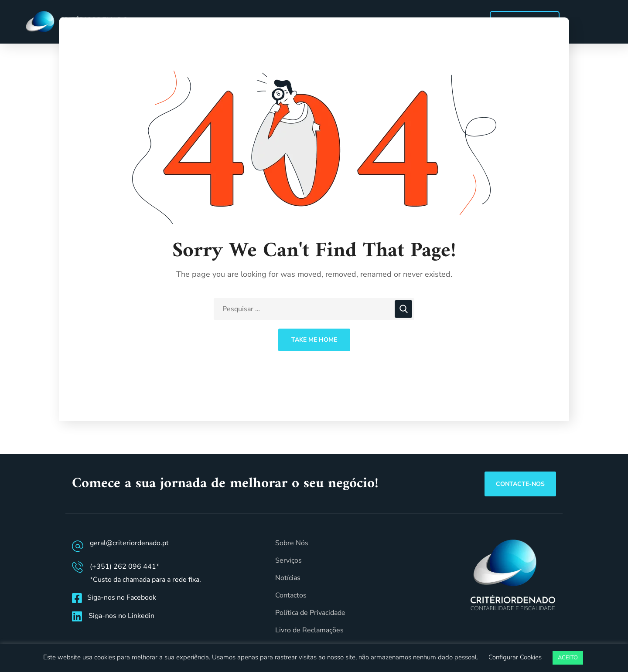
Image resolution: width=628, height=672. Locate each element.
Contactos (291, 595)
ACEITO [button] (568, 658)
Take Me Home (314, 340)
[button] (520, 484)
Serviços (288, 560)
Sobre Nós (292, 543)
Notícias (288, 578)
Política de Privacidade (310, 613)
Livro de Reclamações (309, 630)
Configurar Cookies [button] (515, 657)
